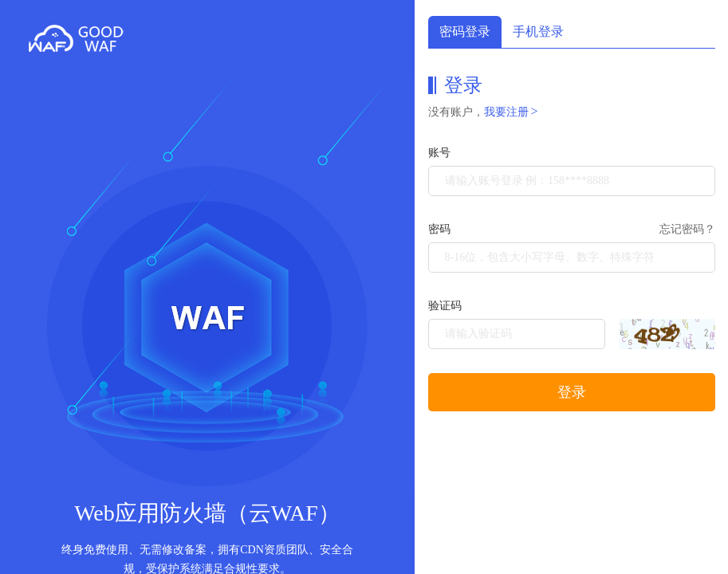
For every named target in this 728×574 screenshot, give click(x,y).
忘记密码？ (687, 229)
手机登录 (538, 31)
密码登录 (465, 31)
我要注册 (511, 112)
